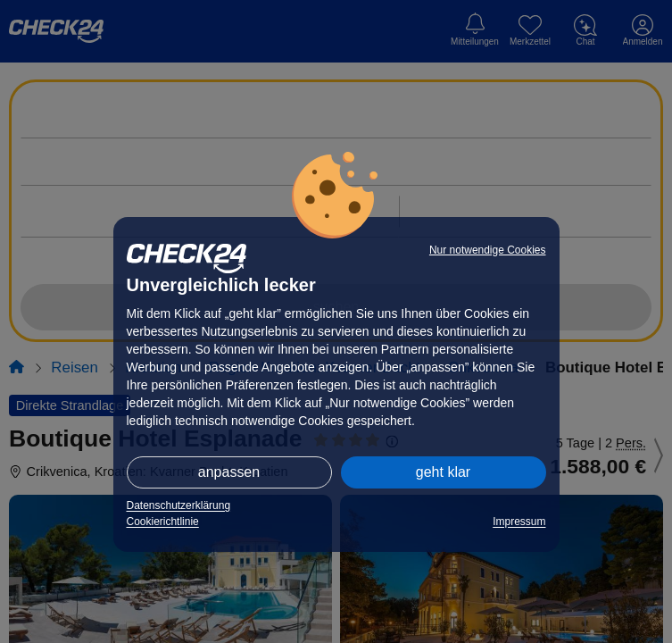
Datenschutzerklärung (179, 505)
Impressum (519, 522)
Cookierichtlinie (163, 522)
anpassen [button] (229, 472)
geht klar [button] (443, 472)
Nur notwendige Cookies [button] (488, 250)
